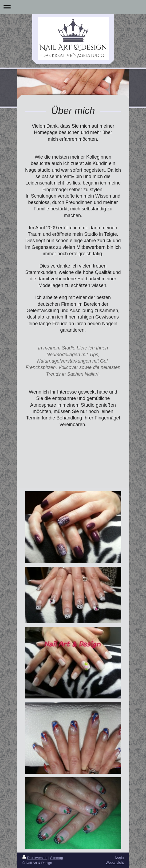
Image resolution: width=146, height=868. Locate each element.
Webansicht (115, 863)
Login (120, 857)
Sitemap (57, 858)
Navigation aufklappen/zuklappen (73, 7)
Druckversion (35, 858)
